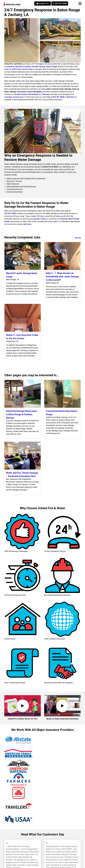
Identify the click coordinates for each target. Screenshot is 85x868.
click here (71, 97)
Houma (24, 94)
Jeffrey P (10, 797)
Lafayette (10, 67)
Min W (29, 849)
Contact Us (43, 4)
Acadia (18, 94)
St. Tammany (44, 94)
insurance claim (39, 219)
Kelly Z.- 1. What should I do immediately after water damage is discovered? (62, 277)
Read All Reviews (43, 864)
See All (78, 238)
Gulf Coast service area (22, 69)
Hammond (19, 67)
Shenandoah (33, 94)
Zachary (28, 67)
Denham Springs (39, 67)
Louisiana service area (14, 97)
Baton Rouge (52, 67)
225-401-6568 (60, 4)
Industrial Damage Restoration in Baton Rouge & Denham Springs (22, 414)
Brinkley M (51, 800)
